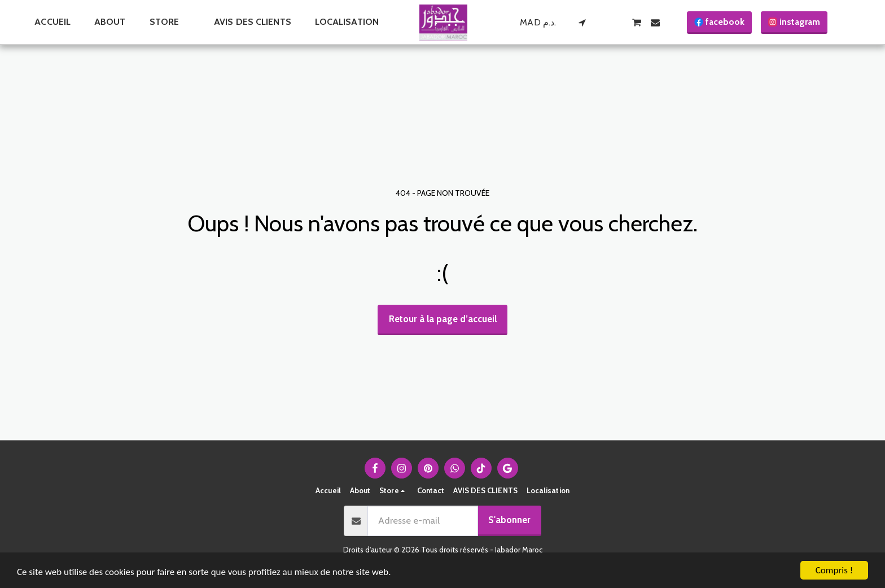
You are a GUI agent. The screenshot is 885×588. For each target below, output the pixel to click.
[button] (582, 23)
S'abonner (509, 520)
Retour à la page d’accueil (443, 319)
